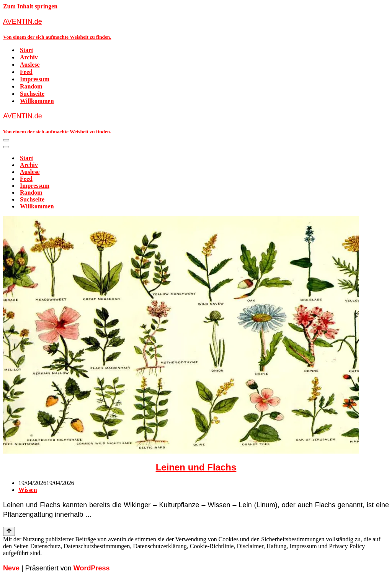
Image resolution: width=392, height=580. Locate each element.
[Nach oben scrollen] (9, 531)
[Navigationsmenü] (6, 140)
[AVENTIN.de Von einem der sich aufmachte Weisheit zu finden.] (196, 29)
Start (27, 50)
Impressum (35, 79)
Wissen (28, 490)
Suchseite (32, 94)
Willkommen (37, 101)
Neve (11, 568)
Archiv (29, 57)
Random (31, 86)
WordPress (92, 568)
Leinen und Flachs (196, 467)
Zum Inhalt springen (30, 6)
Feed (26, 72)
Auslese (30, 65)
